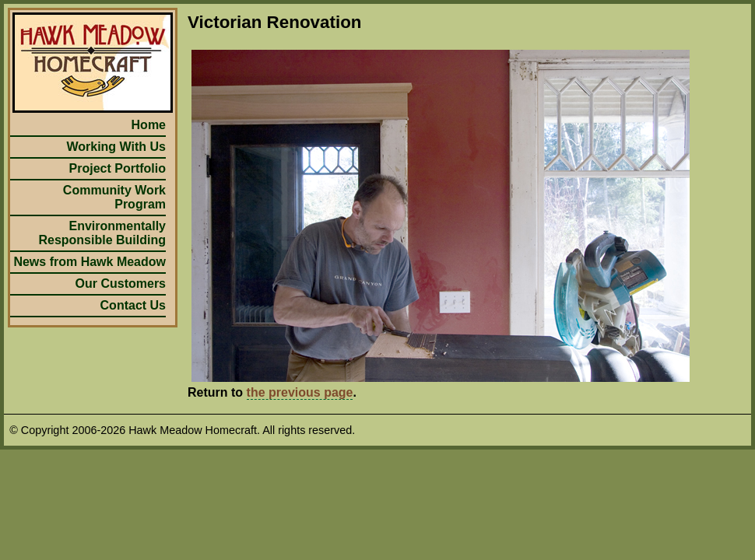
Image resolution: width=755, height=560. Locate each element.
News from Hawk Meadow (90, 262)
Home (149, 125)
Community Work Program (114, 197)
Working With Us (116, 147)
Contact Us (133, 305)
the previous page (300, 392)
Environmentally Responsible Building (102, 233)
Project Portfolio (118, 168)
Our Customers (121, 283)
